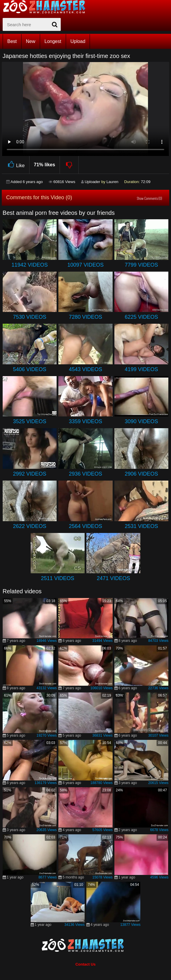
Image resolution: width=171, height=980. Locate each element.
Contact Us (86, 964)
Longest (53, 41)
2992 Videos (30, 474)
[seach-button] (55, 24)
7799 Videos (141, 265)
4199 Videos (141, 369)
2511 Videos (58, 578)
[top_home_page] (47, 7)
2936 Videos (85, 474)
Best (12, 41)
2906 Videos (141, 474)
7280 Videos (85, 317)
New (31, 41)
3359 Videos (85, 421)
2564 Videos (85, 526)
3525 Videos (30, 421)
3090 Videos (141, 421)
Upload (78, 41)
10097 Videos (85, 265)
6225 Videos (141, 317)
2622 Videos (30, 526)
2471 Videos (113, 578)
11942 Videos (30, 265)
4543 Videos (85, 369)
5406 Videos (30, 369)
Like (15, 165)
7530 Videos (30, 317)
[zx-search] (32, 24)
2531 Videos (141, 526)
